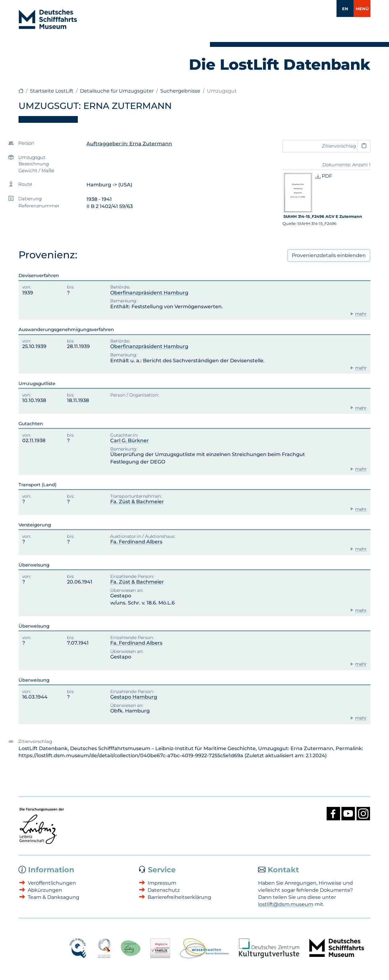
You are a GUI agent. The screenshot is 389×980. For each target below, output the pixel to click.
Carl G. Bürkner (130, 440)
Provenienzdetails (329, 255)
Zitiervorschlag (339, 146)
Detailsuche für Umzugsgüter (117, 91)
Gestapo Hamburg (134, 697)
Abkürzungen (45, 890)
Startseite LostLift (52, 91)
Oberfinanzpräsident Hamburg (149, 293)
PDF (324, 176)
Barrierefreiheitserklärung (179, 897)
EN (345, 9)
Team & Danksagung (54, 897)
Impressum (162, 883)
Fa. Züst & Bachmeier (137, 502)
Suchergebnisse (180, 91)
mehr (361, 314)
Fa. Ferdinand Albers (136, 542)
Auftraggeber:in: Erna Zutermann (129, 144)
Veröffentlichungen (52, 883)
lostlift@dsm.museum (286, 904)
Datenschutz (164, 890)
